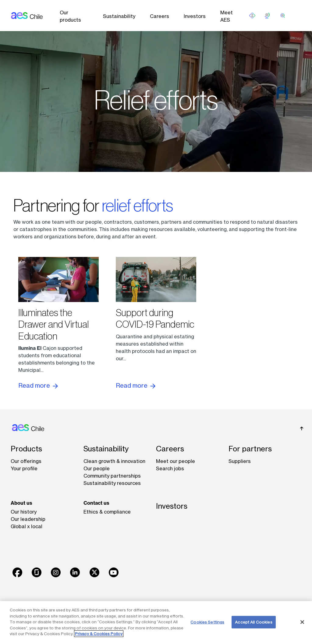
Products (26, 449)
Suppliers (240, 461)
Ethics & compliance (107, 512)
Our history (24, 512)
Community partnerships (112, 476)
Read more (38, 385)
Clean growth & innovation (114, 461)
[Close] (302, 622)
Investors (195, 16)
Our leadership (28, 519)
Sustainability (119, 16)
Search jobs (170, 468)
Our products (70, 16)
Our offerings (26, 461)
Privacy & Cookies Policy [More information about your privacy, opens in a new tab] (99, 634)
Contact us (96, 503)
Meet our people (175, 461)
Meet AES (227, 16)
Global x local (27, 526)
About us (21, 503)
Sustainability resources (112, 483)
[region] (156, 623)
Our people (97, 468)
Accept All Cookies (253, 622)
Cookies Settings (207, 622)
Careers (160, 16)
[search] (283, 16)
